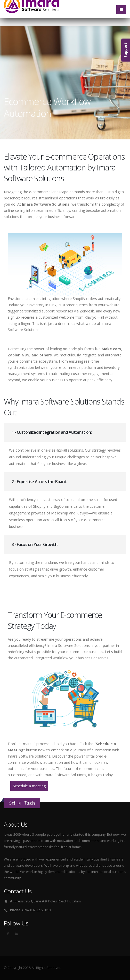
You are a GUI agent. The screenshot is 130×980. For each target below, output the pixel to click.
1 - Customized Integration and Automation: (52, 432)
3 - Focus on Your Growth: (35, 544)
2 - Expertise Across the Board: (39, 482)
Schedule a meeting (29, 786)
